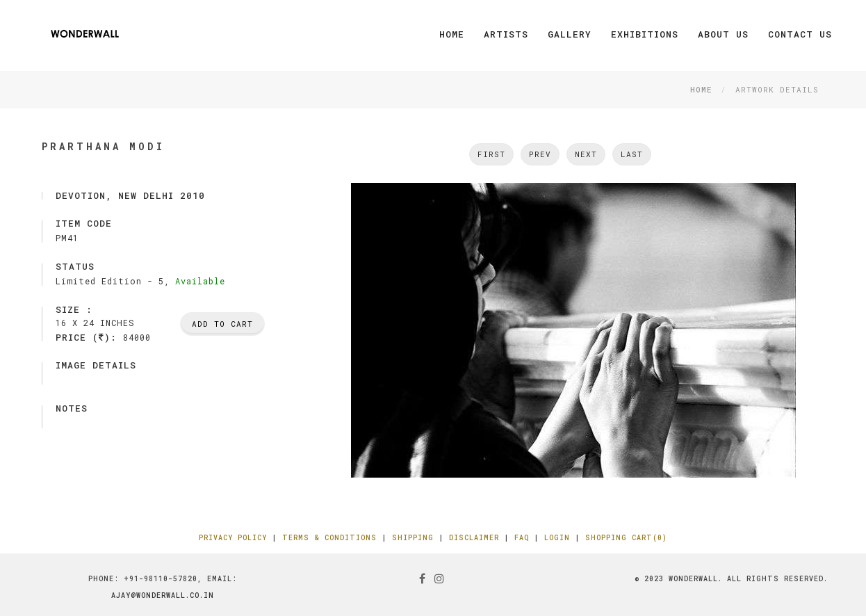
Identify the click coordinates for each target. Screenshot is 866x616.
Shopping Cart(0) (626, 538)
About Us (723, 34)
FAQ (522, 538)
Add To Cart (222, 324)
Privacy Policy (233, 538)
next (586, 154)
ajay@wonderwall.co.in (163, 595)
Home (452, 34)
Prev (540, 154)
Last (632, 154)
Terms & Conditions (329, 538)
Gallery (570, 34)
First (491, 154)
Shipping (413, 538)
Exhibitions (645, 34)
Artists (506, 34)
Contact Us (800, 34)
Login (557, 538)
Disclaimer (474, 538)
